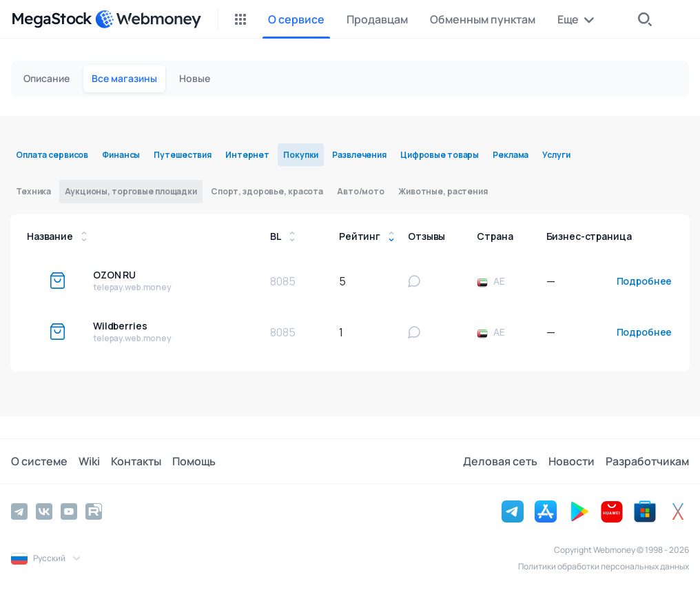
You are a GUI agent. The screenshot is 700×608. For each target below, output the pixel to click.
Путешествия (183, 155)
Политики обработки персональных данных (604, 566)
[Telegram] (19, 511)
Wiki (89, 461)
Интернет (247, 155)
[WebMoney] (148, 19)
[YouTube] (69, 511)
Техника (33, 191)
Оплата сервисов (52, 155)
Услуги (556, 155)
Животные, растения (443, 191)
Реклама (511, 155)
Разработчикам (647, 461)
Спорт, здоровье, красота (267, 191)
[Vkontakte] (44, 511)
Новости (572, 461)
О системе (39, 461)
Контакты (136, 461)
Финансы (121, 155)
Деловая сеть (500, 461)
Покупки (301, 155)
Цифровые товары (440, 155)
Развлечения (359, 155)
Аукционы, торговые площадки (131, 191)
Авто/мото (361, 191)
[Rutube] (94, 511)
